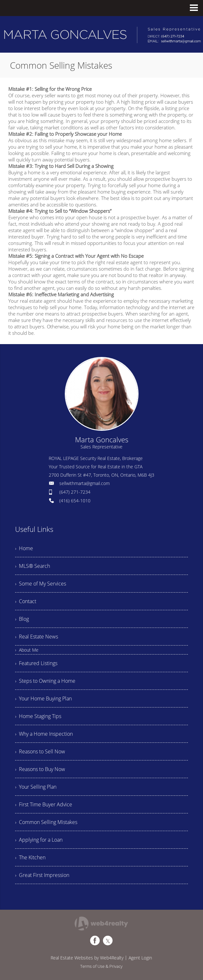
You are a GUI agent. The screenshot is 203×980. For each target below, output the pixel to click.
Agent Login (140, 958)
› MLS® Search (33, 566)
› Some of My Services (41, 584)
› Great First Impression (42, 875)
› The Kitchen (30, 857)
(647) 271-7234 (75, 492)
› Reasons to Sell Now (40, 751)
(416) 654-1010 (75, 501)
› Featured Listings (36, 663)
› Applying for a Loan (39, 840)
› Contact (26, 601)
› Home (24, 548)
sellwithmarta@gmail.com (85, 483)
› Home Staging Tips (38, 716)
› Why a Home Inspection (44, 734)
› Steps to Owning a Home (45, 681)
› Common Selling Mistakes (46, 822)
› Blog (22, 619)
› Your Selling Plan (36, 787)
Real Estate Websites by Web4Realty (87, 958)
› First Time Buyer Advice (44, 804)
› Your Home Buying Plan (43, 698)
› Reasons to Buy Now (40, 769)
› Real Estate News (37, 637)
